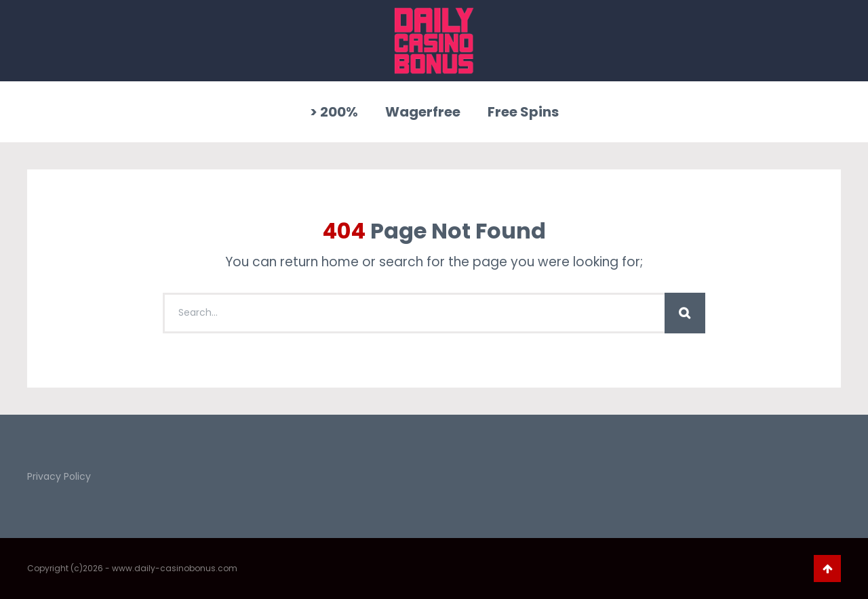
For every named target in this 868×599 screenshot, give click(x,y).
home (340, 262)
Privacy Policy (59, 476)
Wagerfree (423, 112)
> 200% (334, 112)
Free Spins (523, 112)
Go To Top (827, 569)
